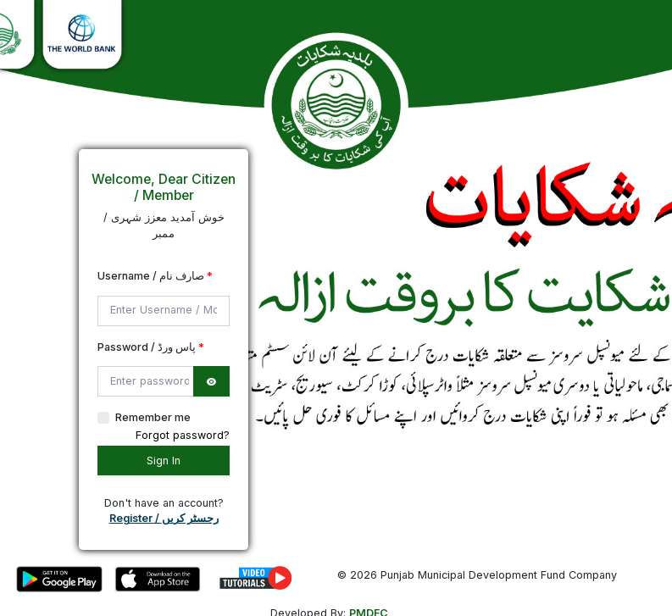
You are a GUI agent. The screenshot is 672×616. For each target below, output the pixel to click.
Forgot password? (183, 435)
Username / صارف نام (155, 276)
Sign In (164, 461)
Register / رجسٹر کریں (164, 518)
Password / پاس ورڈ (151, 347)
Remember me (153, 417)
